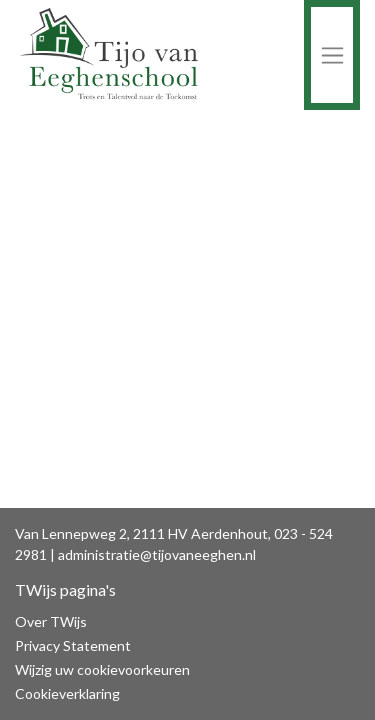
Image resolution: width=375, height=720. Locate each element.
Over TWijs (51, 621)
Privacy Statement (73, 645)
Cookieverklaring (67, 693)
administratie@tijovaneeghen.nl (157, 554)
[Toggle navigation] (332, 55)
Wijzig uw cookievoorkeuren (102, 669)
